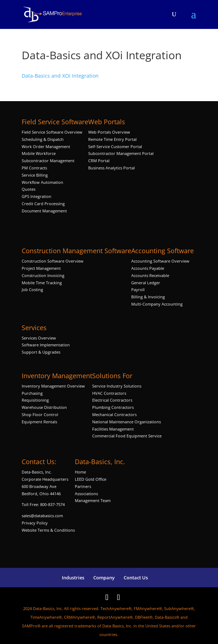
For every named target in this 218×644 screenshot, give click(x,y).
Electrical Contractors (112, 400)
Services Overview (39, 338)
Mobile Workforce (39, 153)
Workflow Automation (42, 182)
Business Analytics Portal (112, 168)
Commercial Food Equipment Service (127, 436)
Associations (86, 494)
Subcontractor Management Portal (121, 153)
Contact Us (136, 578)
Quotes (29, 189)
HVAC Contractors (109, 393)
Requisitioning (36, 400)
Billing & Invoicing (148, 297)
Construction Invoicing (44, 275)
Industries (73, 578)
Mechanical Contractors (114, 414)
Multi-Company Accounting (157, 304)
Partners (83, 486)
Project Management (41, 268)
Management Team (93, 500)
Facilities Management (113, 429)
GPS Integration (37, 196)
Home (80, 472)
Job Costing (32, 289)
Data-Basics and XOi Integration (60, 76)
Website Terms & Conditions (48, 530)
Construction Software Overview (53, 261)
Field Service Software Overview (52, 132)
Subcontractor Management (48, 161)
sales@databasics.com (42, 516)
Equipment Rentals (39, 422)
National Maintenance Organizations (127, 422)
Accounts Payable (148, 268)
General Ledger (146, 283)
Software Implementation (46, 345)
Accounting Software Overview (160, 261)
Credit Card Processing (43, 204)
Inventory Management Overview (53, 386)
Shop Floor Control (40, 414)
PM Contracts (34, 168)
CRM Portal (99, 161)
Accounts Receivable (150, 275)
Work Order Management (46, 146)
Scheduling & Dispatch (43, 139)
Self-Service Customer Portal (115, 146)
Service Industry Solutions (117, 386)
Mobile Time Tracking (42, 283)
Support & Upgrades (41, 352)
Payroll (138, 289)
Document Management (45, 211)
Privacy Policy (35, 523)
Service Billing (35, 175)
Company (104, 578)
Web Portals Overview (109, 132)
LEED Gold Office (91, 479)
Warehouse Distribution (44, 407)
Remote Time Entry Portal (112, 139)
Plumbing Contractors (113, 407)
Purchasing (32, 393)
